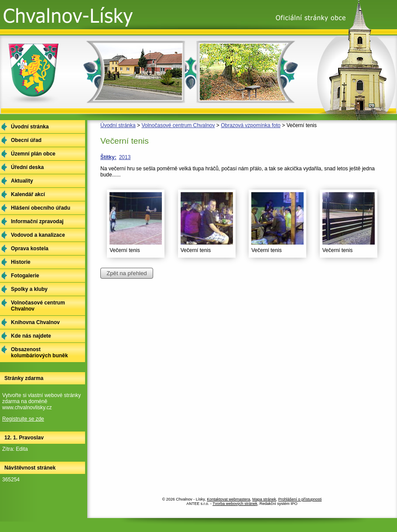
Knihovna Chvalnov (35, 322)
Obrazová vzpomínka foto (251, 125)
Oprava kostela (30, 249)
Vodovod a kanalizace (38, 235)
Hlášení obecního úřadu (41, 208)
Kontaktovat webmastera (228, 499)
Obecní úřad (26, 140)
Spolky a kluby (29, 289)
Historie (21, 262)
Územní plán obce (33, 154)
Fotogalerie (25, 276)
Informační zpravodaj (37, 221)
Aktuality (22, 181)
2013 (125, 157)
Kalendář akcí (28, 194)
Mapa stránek (264, 499)
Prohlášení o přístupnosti (300, 499)
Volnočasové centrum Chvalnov (178, 125)
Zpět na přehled (127, 273)
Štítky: (108, 157)
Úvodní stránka (118, 125)
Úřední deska (27, 167)
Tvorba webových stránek (235, 504)
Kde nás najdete (31, 336)
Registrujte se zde (23, 419)
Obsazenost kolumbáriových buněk (39, 352)
